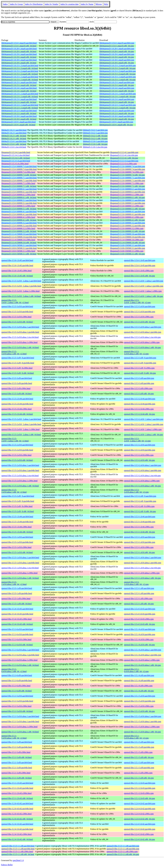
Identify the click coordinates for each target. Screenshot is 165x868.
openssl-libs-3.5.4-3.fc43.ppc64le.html (17, 614)
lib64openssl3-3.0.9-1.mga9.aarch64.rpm (116, 122)
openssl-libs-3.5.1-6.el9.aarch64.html (17, 675)
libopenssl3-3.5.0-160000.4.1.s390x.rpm (127, 217)
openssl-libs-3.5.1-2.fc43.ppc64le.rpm (140, 788)
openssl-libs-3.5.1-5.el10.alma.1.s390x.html (19, 727)
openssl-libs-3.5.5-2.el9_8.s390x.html (17, 506)
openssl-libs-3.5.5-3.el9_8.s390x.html (17, 368)
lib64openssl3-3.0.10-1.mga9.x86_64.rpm (117, 119)
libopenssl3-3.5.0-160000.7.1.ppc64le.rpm (128, 181)
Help (106, 4)
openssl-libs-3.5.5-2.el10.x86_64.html (17, 460)
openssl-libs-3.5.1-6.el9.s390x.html (16, 686)
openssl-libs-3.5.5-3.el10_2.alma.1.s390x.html (20, 291)
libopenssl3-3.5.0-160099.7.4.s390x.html (18, 172)
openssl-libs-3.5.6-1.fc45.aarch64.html (17, 260)
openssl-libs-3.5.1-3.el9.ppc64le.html (17, 768)
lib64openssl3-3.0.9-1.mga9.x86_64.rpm (116, 125)
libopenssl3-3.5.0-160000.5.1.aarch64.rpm (128, 200)
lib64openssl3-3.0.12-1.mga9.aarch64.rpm (117, 111)
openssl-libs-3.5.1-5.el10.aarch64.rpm (140, 696)
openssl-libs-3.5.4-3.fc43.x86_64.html (17, 624)
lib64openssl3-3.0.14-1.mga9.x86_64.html (19, 91)
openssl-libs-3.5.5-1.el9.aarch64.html (17, 588)
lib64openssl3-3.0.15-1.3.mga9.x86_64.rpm (117, 68)
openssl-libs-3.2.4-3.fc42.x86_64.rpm (139, 839)
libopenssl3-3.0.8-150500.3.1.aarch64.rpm (128, 245)
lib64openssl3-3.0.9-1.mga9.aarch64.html (19, 122)
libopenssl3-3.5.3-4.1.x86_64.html (16, 158)
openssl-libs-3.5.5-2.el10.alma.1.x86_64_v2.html (14, 491)
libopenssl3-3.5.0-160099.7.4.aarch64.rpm (128, 166)
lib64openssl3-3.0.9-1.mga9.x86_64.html (18, 125)
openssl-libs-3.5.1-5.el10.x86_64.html (17, 711)
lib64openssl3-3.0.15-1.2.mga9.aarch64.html (20, 71)
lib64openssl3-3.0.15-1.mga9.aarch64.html (19, 82)
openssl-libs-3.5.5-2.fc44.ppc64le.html (17, 404)
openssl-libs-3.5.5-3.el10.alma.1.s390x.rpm (142, 342)
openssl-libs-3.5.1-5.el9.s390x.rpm (138, 752)
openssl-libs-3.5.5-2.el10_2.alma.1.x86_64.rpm (143, 435)
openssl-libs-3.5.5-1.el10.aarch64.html (17, 537)
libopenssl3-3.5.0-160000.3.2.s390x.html (18, 228)
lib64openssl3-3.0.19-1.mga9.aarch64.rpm (117, 54)
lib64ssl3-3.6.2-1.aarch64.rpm (95, 130)
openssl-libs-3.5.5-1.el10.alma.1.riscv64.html (20, 568)
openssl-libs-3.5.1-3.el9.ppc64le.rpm (139, 768)
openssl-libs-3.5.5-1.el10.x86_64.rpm (139, 552)
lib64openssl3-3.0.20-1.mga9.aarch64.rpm (117, 49)
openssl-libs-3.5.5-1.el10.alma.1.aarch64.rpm (143, 558)
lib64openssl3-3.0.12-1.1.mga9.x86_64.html (20, 108)
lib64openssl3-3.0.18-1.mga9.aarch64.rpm (117, 60)
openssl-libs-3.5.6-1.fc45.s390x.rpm (139, 271)
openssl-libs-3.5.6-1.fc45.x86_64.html (17, 276)
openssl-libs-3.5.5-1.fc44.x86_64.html (17, 532)
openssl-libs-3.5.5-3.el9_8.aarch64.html (18, 358)
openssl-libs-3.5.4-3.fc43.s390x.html (16, 619)
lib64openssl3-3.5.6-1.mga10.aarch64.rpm (117, 43)
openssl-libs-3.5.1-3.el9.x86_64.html (17, 778)
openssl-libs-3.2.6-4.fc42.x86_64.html (17, 819)
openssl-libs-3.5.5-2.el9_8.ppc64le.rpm (140, 501)
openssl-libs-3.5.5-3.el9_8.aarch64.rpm (140, 358)
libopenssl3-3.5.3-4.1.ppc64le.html (16, 152)
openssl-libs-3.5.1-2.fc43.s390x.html (16, 793)
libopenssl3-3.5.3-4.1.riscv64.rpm (124, 155)
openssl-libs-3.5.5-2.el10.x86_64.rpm (139, 460)
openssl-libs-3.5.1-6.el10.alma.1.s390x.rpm (142, 660)
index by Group (16, 4)
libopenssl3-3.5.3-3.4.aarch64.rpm (124, 161)
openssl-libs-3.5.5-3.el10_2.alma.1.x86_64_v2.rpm (137, 301)
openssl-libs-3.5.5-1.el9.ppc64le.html (17, 593)
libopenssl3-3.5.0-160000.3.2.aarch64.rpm (128, 223)
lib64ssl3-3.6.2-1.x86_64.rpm (95, 136)
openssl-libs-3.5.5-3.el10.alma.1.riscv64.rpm (142, 337)
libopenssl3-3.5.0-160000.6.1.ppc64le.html (19, 192)
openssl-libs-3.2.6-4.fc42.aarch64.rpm (140, 804)
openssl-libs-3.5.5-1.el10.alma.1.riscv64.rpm (142, 568)
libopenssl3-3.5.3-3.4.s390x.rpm (123, 164)
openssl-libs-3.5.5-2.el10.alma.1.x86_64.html (20, 486)
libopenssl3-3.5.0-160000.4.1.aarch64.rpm (128, 212)
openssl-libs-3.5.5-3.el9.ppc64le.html (17, 383)
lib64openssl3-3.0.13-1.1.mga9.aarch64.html (20, 94)
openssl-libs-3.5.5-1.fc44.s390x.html (16, 527)
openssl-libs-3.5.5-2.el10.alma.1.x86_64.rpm (142, 486)
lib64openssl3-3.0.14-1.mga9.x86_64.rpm (117, 91)
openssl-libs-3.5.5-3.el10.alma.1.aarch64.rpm (143, 327)
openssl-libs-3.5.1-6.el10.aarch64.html (17, 629)
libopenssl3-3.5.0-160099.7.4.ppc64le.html (19, 169)
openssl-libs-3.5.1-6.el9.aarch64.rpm (139, 675)
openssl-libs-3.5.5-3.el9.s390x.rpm (138, 388)
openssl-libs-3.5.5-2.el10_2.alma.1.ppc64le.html (21, 424)
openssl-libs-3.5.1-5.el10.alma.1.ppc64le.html (20, 722)
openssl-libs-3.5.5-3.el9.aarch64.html (17, 378)
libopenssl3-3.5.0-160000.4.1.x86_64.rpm (127, 220)
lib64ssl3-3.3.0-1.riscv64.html (14, 147)
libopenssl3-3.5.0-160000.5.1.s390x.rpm (127, 206)
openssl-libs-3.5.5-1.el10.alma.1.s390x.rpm (142, 573)
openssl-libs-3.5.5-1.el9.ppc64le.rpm (139, 593)
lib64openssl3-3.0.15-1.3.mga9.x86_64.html (20, 68)
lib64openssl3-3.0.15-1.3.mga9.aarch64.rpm (118, 66)
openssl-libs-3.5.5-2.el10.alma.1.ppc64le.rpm (143, 470)
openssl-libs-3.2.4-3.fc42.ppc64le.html (17, 829)
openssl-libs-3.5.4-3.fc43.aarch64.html (17, 609)
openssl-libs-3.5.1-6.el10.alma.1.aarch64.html (20, 650)
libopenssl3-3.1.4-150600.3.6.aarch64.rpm (128, 234)
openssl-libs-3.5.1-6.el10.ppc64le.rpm (140, 634)
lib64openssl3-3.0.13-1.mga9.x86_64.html (19, 102)
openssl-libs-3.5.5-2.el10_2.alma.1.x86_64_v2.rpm (137, 440)
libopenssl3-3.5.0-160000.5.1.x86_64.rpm (127, 209)
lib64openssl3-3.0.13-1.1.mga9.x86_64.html (20, 97)
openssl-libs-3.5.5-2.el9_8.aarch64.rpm (140, 496)
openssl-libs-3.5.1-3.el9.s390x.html (16, 773)
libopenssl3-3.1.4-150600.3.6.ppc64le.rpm (128, 237)
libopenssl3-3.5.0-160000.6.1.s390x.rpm (127, 195)
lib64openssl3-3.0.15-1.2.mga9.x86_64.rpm (117, 74)
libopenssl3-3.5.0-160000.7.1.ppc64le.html (19, 181)
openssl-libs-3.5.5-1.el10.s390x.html (16, 547)
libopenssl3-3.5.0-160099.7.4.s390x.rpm (127, 172)
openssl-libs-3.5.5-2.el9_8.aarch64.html (18, 496)
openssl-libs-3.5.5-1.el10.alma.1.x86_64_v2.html (14, 583)
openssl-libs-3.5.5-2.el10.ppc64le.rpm (140, 450)
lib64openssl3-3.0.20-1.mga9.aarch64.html (19, 49)
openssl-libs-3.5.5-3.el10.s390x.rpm (139, 317)
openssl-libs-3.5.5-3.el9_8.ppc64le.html (18, 363)
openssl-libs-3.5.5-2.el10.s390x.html (16, 455)
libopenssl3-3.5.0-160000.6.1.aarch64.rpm (128, 189)
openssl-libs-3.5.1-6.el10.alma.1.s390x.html (19, 660)
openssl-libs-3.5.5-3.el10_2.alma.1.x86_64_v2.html (15, 301)
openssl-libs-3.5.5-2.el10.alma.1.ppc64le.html (20, 470)
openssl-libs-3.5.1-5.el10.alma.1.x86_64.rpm (142, 732)
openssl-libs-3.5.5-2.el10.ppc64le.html (17, 450)
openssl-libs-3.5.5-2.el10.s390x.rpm (139, 455)
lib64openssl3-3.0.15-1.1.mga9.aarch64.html (20, 77)
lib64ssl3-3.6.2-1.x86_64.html (14, 136)
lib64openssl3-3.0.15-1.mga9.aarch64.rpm (117, 82)
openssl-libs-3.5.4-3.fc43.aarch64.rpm (140, 609)
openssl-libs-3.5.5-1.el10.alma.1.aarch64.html (20, 558)
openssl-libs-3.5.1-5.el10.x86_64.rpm (139, 711)
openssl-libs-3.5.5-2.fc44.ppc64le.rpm (140, 404)
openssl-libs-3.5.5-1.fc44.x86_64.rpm (139, 532)
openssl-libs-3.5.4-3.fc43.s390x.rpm (139, 619)
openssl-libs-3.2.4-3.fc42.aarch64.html (17, 824)
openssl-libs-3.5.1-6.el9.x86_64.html (17, 691)
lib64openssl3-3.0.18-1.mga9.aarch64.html (19, 60)
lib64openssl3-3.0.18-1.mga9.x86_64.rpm (117, 63)
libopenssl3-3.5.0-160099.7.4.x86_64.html (19, 175)
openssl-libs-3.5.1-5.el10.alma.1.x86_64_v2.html (14, 737)
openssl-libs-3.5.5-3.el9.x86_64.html (17, 394)
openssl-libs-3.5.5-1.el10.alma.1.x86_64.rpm (142, 578)
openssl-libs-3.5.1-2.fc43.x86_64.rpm (139, 798)
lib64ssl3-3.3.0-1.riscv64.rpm (95, 147)
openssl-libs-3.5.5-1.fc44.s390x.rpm (139, 527)
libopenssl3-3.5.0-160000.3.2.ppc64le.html (19, 226)
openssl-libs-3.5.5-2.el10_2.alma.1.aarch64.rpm (144, 419)
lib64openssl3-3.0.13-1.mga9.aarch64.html (19, 99)
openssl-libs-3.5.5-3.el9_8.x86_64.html (18, 373)
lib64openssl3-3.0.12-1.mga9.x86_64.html (19, 113)
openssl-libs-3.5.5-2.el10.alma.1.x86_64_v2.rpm (136, 491)
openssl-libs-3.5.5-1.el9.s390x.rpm (138, 599)
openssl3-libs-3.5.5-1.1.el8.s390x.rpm (122, 852)
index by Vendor (52, 4)
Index (5, 4)
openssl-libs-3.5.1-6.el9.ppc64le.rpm (139, 681)
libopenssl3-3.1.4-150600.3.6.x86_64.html (19, 243)
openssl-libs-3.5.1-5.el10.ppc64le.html (17, 701)
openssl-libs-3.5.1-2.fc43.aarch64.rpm (140, 783)
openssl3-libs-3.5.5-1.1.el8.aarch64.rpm (123, 846)
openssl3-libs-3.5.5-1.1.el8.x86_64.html (18, 854)
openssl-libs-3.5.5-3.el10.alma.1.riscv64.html (20, 337)
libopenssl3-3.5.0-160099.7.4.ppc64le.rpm (128, 169)
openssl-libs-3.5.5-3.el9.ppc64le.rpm (139, 383)
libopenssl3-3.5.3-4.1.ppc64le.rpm (124, 152)
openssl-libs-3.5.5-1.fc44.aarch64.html (17, 517)
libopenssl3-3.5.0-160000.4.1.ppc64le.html (19, 214)
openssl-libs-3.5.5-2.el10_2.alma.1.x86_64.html (21, 435)
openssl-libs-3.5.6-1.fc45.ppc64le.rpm (140, 265)
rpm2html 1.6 (18, 860)
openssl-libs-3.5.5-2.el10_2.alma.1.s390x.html (20, 429)
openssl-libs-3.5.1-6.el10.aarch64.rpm (140, 629)
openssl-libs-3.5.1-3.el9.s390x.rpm (138, 773)
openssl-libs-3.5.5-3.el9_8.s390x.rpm (139, 368)
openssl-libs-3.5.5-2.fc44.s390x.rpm (139, 409)
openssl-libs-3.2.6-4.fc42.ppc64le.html (17, 809)
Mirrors (99, 4)
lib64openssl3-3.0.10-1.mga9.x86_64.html (19, 119)
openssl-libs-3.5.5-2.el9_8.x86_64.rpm (140, 511)
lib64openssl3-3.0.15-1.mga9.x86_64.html (19, 85)
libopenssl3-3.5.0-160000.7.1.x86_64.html (19, 186)
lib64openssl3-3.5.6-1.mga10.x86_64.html (19, 46)
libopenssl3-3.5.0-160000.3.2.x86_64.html (19, 231)
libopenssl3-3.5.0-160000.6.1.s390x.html (18, 195)
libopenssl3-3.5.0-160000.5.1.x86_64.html (19, 209)
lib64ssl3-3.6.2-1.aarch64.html (14, 130)
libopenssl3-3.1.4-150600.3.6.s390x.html (18, 240)
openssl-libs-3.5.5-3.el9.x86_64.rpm (139, 394)
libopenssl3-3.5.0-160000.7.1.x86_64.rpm (127, 186)
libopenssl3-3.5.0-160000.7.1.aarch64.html (19, 178)
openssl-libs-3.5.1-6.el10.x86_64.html (17, 645)
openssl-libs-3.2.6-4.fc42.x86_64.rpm (139, 819)
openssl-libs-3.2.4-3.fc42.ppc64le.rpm (140, 829)
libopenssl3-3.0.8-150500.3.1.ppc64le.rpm (128, 248)
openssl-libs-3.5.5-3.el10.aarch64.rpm (140, 306)
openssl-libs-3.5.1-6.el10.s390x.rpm (139, 640)
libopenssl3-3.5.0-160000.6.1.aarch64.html (19, 189)
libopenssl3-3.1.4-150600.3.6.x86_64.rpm (127, 243)
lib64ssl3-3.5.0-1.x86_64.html (14, 144)
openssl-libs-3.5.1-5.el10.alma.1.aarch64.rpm (143, 716)
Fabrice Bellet (7, 865)
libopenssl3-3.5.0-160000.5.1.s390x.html (18, 206)
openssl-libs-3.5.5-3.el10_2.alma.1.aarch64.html (21, 281)
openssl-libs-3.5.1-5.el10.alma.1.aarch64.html (20, 716)
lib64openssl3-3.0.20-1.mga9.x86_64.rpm (117, 51)
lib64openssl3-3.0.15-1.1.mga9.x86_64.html (20, 80)
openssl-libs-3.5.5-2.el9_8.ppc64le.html (18, 501)
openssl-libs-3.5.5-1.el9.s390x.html (16, 599)
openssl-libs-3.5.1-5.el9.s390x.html (16, 752)
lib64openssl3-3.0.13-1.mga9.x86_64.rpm (117, 102)
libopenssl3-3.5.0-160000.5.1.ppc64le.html (19, 203)
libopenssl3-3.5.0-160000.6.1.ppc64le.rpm (128, 192)
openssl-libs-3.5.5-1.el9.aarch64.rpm (139, 588)
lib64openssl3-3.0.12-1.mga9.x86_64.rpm (117, 113)
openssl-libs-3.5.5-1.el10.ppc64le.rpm (140, 542)
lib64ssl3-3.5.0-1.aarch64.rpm (95, 141)
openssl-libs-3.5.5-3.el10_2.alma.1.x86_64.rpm (143, 296)
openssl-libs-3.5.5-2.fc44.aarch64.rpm (140, 399)
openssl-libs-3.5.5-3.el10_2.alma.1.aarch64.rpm (144, 281)
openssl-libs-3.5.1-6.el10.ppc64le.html (17, 634)
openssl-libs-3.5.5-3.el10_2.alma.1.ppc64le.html (21, 286)
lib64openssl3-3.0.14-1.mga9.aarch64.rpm (117, 88)
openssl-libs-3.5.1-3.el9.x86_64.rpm (139, 778)
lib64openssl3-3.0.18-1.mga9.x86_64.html (19, 63)
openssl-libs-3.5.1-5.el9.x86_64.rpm (139, 757)
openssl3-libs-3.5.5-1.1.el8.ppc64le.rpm (123, 849)
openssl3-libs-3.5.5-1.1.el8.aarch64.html (18, 846)
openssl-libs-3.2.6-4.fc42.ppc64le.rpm (140, 809)
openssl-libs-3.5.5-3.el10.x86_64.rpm (139, 322)
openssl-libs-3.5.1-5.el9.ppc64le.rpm (139, 747)
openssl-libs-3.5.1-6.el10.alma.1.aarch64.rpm (143, 650)
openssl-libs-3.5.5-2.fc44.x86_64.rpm (139, 414)
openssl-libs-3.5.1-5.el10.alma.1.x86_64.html (20, 732)
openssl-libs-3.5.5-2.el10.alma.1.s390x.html (19, 481)
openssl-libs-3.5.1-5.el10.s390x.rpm (139, 706)
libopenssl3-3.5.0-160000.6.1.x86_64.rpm (127, 197)
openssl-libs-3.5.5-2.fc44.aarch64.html (17, 399)
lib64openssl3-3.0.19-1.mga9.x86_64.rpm (117, 57)
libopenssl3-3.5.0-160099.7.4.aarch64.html (19, 166)
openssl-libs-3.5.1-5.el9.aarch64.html (17, 742)
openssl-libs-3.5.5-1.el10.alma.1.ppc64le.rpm (143, 563)
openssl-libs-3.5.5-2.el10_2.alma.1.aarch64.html (21, 419)
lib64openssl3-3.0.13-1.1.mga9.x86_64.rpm (117, 97)
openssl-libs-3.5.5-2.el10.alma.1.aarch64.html (20, 465)
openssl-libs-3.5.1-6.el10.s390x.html (16, 640)
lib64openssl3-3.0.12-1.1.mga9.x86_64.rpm (117, 108)
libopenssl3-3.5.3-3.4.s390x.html (15, 164)
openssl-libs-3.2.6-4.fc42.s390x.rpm (139, 814)
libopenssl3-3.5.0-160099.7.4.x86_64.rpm (127, 175)
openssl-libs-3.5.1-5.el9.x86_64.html (17, 757)
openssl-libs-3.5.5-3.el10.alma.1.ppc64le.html (20, 332)
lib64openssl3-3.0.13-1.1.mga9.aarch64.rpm (118, 94)
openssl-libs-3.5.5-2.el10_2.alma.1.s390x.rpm (143, 429)
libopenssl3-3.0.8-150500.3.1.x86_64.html (19, 254)
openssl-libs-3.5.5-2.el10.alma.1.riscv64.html (20, 476)
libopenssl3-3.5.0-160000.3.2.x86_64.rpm (127, 231)
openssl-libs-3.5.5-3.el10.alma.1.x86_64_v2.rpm (136, 353)
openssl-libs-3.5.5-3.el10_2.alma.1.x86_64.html (21, 296)
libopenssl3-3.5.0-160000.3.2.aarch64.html (19, 223)
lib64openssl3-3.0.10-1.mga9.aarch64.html (19, 116)
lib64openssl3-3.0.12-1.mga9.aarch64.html (19, 111)
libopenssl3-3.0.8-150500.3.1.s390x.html (18, 251)
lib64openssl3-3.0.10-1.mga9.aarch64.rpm (117, 116)
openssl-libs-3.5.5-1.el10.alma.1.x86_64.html (20, 578)
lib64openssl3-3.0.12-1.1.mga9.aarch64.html (20, 105)
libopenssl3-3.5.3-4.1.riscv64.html (16, 155)
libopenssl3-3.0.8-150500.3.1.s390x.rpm (127, 251)
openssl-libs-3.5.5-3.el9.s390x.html (16, 388)
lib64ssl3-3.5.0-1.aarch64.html (14, 141)
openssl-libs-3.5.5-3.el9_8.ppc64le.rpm (140, 363)
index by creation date (70, 4)
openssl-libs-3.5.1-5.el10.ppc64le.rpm (140, 701)
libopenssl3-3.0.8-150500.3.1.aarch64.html (19, 245)
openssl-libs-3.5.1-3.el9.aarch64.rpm (139, 763)
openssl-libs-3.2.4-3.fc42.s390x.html (16, 834)
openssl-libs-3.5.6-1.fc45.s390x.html (16, 271)
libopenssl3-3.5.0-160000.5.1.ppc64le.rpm (128, 203)
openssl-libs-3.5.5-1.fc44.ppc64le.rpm (140, 522)
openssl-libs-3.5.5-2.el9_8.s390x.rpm (139, 506)
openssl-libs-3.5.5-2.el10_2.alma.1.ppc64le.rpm (144, 424)
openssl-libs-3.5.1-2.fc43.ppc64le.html (17, 788)
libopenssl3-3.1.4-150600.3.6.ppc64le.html (19, 237)
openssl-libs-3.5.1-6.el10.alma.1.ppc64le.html (20, 655)
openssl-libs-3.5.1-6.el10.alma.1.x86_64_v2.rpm (136, 670)
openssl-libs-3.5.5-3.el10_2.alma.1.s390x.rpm (143, 291)
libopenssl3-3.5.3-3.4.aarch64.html (16, 161)
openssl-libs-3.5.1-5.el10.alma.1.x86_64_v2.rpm (136, 737)
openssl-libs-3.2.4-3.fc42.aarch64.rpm (140, 824)
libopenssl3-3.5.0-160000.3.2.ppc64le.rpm (128, 226)
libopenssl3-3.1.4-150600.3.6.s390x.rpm (127, 240)
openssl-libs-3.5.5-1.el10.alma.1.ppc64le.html (20, 563)
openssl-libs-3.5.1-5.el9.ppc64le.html (17, 747)
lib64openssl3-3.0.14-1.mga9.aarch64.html (19, 88)
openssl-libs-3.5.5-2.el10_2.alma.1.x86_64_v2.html (15, 440)
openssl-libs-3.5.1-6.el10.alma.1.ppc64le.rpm (143, 655)
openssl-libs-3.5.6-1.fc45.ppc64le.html (17, 265)
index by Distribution (34, 4)
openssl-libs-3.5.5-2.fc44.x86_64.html (17, 414)
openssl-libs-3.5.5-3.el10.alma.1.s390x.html (19, 342)
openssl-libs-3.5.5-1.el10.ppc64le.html (17, 542)
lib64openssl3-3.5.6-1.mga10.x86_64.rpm (117, 46)
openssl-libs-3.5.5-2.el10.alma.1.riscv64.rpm (142, 476)
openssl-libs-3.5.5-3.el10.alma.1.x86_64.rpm (142, 347)
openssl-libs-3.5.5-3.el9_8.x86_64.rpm (140, 373)
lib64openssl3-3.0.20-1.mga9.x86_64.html (19, 51)
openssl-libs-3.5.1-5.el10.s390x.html (16, 706)
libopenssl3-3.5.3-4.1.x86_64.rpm (124, 158)
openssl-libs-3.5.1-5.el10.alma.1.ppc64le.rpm (143, 722)
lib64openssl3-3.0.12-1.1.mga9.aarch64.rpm (118, 105)
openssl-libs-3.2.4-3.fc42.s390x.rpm (139, 834)
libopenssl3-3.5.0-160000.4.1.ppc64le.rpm (128, 214)
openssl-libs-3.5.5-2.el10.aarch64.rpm (140, 445)
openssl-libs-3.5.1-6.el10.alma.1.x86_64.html (20, 665)
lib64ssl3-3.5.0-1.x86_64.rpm (95, 144)
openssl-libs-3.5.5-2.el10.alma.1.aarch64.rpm (143, 465)
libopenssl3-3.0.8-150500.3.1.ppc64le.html (19, 248)
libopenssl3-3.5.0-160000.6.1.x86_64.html (19, 197)
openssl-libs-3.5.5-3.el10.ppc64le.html (17, 312)
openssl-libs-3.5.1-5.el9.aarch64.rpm (139, 742)
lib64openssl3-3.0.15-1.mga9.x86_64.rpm (117, 85)
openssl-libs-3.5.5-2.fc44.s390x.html (16, 409)
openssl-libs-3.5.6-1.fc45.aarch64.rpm (140, 260)
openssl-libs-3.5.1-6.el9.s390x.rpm (138, 686)
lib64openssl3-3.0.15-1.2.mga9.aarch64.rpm (118, 71)
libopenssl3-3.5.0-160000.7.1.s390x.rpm (127, 183)
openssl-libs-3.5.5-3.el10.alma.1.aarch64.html (20, 327)
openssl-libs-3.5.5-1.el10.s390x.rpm (139, 547)
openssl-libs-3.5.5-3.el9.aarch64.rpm (139, 378)
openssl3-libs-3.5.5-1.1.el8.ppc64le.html (18, 849)
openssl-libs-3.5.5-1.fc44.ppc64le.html (17, 522)
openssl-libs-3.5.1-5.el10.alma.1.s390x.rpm (142, 727)
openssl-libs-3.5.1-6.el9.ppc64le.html (17, 681)
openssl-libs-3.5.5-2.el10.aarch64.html (17, 445)
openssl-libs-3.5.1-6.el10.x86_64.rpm (139, 645)
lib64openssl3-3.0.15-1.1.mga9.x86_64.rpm (117, 80)
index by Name (87, 4)
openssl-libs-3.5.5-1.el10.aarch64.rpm (140, 537)
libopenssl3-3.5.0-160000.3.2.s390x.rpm (127, 228)
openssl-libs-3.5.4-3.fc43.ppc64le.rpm (140, 614)
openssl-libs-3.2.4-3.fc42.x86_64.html (17, 839)
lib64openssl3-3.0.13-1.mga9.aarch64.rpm (117, 99)
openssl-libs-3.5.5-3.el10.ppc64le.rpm (140, 312)
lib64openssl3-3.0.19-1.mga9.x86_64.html (19, 57)
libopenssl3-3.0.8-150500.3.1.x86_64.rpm (127, 254)
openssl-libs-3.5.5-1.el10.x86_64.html (17, 552)
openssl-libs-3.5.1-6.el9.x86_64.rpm (139, 691)
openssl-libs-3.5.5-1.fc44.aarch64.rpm (140, 517)
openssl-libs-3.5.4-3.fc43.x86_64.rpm (139, 624)
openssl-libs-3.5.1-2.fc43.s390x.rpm (139, 793)
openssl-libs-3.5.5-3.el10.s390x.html (16, 317)
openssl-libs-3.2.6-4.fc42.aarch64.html (17, 804)
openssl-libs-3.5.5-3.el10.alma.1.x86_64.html (20, 347)
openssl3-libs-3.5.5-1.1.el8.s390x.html (17, 852)
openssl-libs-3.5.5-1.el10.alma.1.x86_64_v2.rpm (136, 583)
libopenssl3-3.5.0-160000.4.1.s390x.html (18, 217)
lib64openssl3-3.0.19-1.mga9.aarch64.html (19, 54)
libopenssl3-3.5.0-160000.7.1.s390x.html (18, 183)
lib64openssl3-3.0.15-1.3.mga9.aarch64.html (20, 66)
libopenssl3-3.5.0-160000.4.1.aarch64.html (19, 212)
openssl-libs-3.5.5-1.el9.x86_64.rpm (139, 604)
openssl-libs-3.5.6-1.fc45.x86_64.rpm (139, 276)
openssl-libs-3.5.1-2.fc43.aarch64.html (17, 783)
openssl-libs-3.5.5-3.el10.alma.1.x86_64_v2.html (14, 353)
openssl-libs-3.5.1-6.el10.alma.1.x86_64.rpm (142, 665)
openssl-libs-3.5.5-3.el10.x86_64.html (17, 322)
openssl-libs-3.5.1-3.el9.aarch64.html (17, 763)
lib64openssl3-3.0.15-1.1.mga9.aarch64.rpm (118, 77)
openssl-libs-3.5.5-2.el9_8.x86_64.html (18, 511)
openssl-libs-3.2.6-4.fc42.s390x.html (16, 814)
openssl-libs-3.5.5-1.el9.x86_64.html (17, 604)
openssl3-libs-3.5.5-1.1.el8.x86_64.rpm (123, 854)
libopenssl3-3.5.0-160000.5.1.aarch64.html (19, 200)
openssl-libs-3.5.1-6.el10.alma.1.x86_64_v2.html (14, 670)
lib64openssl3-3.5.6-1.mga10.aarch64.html (19, 43)
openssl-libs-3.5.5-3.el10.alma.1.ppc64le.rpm (143, 332)
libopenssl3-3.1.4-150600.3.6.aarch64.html (19, 234)
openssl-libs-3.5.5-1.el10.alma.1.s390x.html (19, 573)
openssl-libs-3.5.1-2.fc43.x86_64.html (17, 798)
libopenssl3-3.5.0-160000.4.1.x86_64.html (19, 220)
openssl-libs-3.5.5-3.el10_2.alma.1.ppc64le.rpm (144, 286)
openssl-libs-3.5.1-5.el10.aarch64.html (17, 696)
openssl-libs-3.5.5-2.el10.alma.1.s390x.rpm (142, 481)
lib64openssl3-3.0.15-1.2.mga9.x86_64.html (20, 74)
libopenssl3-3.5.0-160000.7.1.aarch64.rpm (128, 178)
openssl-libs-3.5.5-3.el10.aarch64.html (17, 306)
